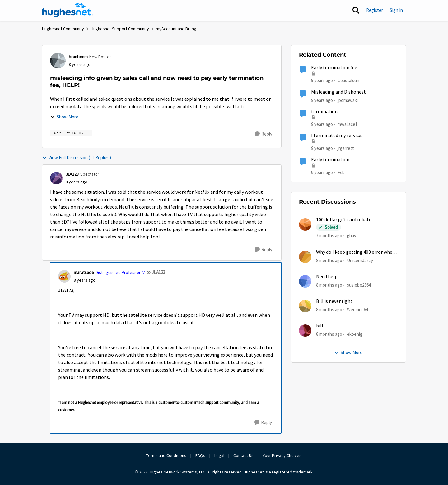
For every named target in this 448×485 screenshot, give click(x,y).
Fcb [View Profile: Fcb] (341, 172)
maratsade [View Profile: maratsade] (84, 272)
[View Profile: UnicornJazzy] (305, 257)
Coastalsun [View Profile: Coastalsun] (348, 80)
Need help (327, 277)
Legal (219, 455)
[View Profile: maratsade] (64, 276)
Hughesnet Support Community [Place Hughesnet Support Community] (120, 29)
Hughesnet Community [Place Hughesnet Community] (63, 29)
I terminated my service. (337, 136)
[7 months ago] (329, 236)
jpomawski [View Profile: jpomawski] (348, 100)
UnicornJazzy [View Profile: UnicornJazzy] (360, 260)
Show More (64, 117)
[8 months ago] (329, 260)
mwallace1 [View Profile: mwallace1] (348, 124)
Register (375, 10)
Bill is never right (334, 301)
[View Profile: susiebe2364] (305, 281)
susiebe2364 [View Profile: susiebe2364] (359, 285)
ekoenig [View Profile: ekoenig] (355, 334)
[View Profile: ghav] (305, 224)
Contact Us (243, 455)
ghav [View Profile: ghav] (352, 236)
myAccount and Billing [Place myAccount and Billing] (176, 29)
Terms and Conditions (166, 455)
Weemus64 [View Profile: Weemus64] (357, 309)
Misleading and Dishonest (338, 92)
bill (320, 326)
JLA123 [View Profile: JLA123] (72, 174)
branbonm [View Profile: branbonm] (78, 57)
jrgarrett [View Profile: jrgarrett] (346, 148)
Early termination (330, 160)
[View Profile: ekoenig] (305, 330)
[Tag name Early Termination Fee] (71, 133)
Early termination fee (334, 68)
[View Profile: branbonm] (58, 61)
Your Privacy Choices (282, 455)
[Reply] (264, 134)
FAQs (200, 455)
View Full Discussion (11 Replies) (77, 157)
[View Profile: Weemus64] (305, 306)
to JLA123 (156, 272)
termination (324, 112)
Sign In (396, 10)
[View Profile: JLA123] (56, 178)
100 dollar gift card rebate (344, 220)
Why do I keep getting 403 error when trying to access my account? (356, 252)
